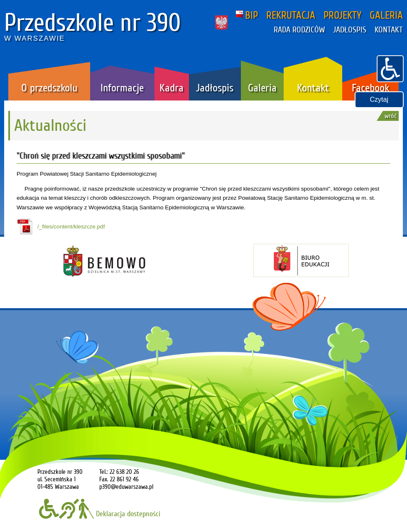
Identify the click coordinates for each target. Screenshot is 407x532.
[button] (390, 68)
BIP (247, 15)
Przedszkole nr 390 (93, 23)
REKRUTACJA (291, 15)
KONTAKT (389, 30)
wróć (391, 116)
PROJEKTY (342, 15)
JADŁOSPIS (350, 30)
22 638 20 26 (124, 472)
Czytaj (379, 99)
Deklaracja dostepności (100, 514)
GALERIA (386, 15)
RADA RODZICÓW (299, 30)
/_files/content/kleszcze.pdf (71, 227)
